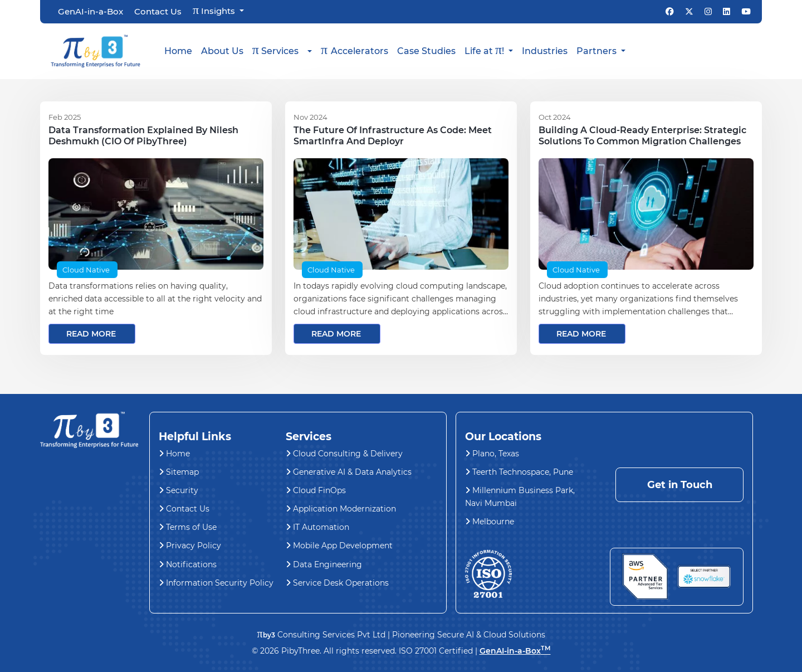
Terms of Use (188, 527)
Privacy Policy (190, 546)
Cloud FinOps (316, 490)
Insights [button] (215, 11)
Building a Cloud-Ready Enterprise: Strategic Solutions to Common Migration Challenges (642, 136)
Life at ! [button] (485, 50)
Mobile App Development (339, 546)
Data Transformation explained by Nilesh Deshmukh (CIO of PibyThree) (143, 136)
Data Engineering (324, 564)
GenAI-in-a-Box (91, 12)
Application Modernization (341, 509)
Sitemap (179, 472)
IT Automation (317, 527)
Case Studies (426, 51)
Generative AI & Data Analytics (349, 472)
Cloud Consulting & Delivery (344, 454)
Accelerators (354, 50)
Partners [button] (598, 51)
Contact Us (158, 12)
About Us (222, 51)
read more (91, 334)
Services (275, 50)
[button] (282, 51)
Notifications (188, 564)
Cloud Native (86, 270)
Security (179, 490)
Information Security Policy (216, 583)
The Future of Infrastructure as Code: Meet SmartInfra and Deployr (393, 136)
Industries (545, 51)
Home (178, 51)
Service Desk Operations (337, 583)
